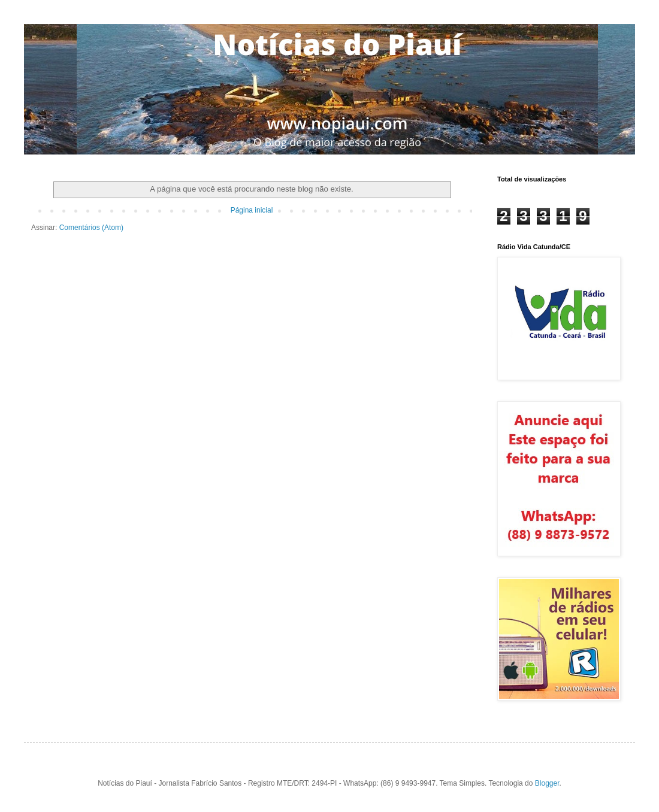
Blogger (547, 783)
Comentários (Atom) (91, 228)
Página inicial (252, 210)
